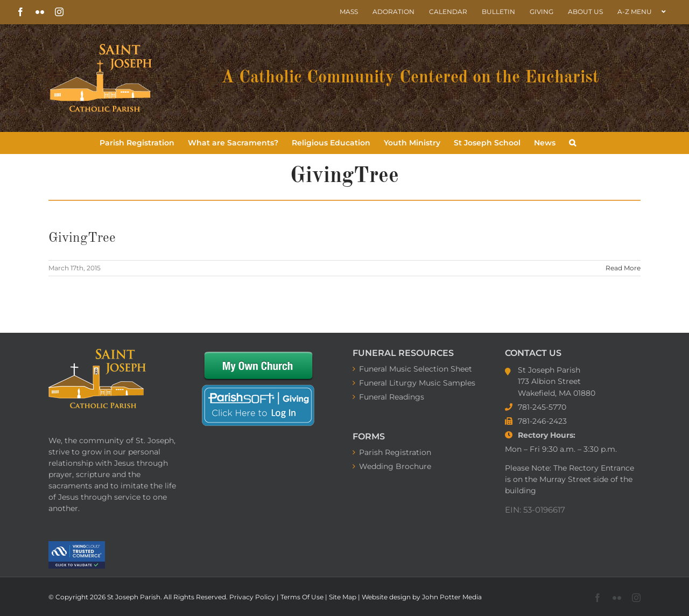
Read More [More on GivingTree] (623, 268)
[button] (572, 143)
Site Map (343, 597)
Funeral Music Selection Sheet (416, 369)
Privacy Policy (253, 597)
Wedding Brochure (395, 466)
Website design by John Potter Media (422, 597)
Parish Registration (395, 452)
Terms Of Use (303, 597)
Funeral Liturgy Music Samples (417, 383)
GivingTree (82, 238)
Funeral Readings (392, 397)
